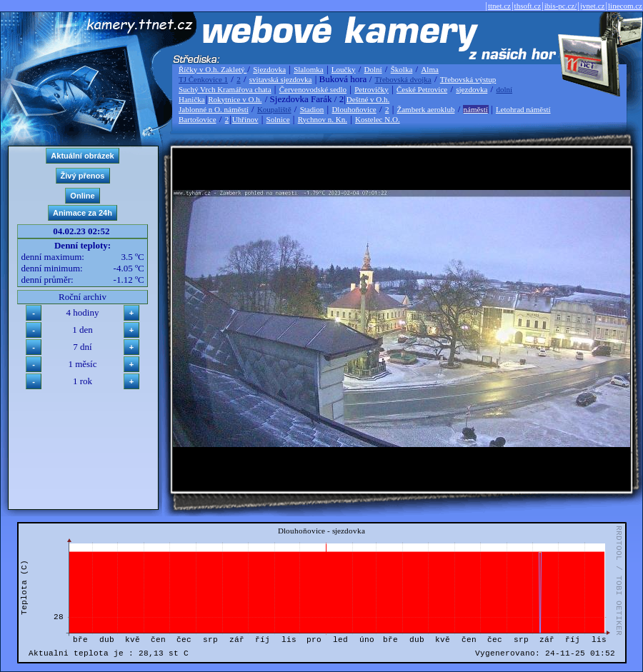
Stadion (312, 109)
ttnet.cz (499, 6)
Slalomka (309, 69)
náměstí (476, 109)
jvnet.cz (593, 6)
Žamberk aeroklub (425, 109)
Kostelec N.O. (378, 119)
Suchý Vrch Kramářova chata (225, 89)
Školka (402, 69)
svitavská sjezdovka (281, 79)
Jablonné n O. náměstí (214, 109)
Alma (429, 69)
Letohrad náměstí (523, 109)
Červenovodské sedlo (313, 89)
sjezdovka (472, 89)
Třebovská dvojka (403, 79)
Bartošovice (198, 119)
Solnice (278, 119)
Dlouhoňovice (354, 109)
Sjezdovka (269, 69)
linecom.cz (625, 6)
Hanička (192, 99)
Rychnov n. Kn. (323, 119)
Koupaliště (274, 109)
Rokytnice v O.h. (235, 99)
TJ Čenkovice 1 (203, 79)
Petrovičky (372, 89)
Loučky (344, 69)
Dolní (373, 69)
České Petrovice (422, 89)
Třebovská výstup (468, 79)
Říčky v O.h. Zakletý (213, 69)
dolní (504, 89)
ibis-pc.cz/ (561, 6)
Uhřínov (245, 119)
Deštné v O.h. (368, 99)
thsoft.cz (528, 6)
